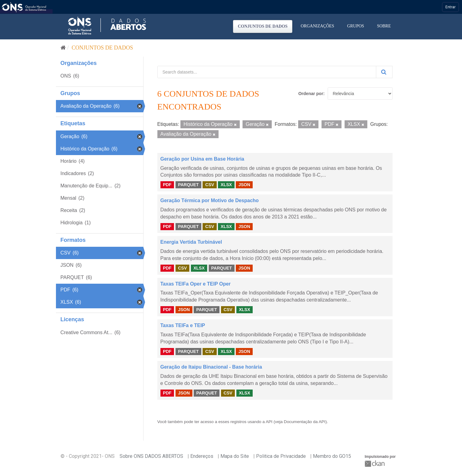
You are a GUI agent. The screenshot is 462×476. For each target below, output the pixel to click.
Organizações (317, 26)
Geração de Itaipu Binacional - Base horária (211, 367)
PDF (167, 185)
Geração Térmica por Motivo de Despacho (210, 200)
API (269, 422)
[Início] (63, 48)
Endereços (202, 456)
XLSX (226, 185)
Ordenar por (311, 94)
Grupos (355, 26)
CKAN (375, 464)
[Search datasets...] (267, 72)
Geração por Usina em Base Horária (202, 159)
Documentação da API (304, 422)
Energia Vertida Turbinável (191, 242)
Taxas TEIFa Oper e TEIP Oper (196, 284)
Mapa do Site (235, 456)
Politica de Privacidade (281, 456)
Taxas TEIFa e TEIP (183, 325)
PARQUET (188, 185)
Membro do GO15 (332, 456)
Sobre (384, 26)
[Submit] (384, 72)
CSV (210, 185)
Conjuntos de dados (263, 26)
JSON (244, 185)
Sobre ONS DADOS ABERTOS (151, 456)
